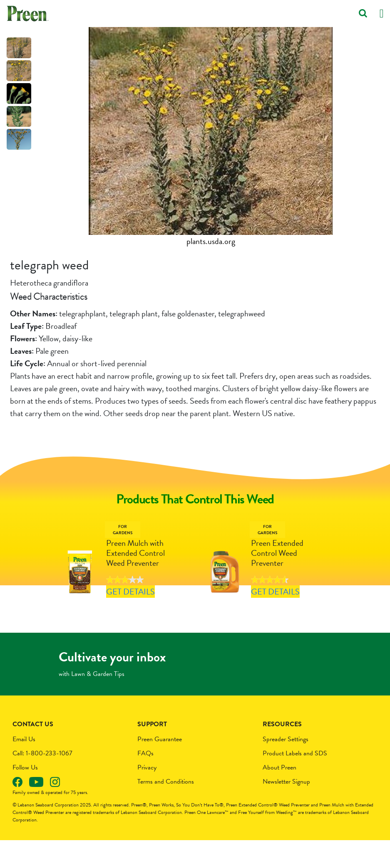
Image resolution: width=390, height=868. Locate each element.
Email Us (24, 767)
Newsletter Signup (286, 809)
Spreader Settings (286, 767)
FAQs (145, 781)
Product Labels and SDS (295, 781)
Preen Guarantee (160, 767)
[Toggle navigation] (382, 14)
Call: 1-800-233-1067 (42, 781)
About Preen (279, 795)
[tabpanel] (211, 137)
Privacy (147, 795)
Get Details (128, 605)
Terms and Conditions (166, 809)
